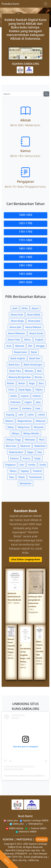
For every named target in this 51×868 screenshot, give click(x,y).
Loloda (41, 415)
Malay (11, 427)
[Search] (22, 94)
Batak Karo (14, 365)
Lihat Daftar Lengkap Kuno (25, 559)
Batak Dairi (35, 358)
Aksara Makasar (33, 327)
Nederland (40, 446)
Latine (31, 415)
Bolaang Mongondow (20, 377)
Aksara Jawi (15, 327)
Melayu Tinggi (14, 440)
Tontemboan (35, 477)
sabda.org (33, 860)
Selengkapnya (34, 824)
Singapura (10, 465)
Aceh (15, 308)
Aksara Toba (14, 340)
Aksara (35, 308)
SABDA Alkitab (15, 828)
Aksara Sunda (36, 333)
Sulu (22, 465)
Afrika (25, 308)
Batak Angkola (18, 358)
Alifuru (27, 340)
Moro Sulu (11, 446)
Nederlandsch (16, 452)
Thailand (37, 471)
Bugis (32, 383)
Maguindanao (25, 421)
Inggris (28, 402)
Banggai (40, 346)
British (22, 383)
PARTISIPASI (24, 839)
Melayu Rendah (31, 433)
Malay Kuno (24, 427)
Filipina (39, 390)
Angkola (39, 340)
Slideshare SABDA (26, 832)
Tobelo (21, 477)
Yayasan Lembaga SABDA (34, 820)
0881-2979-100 (14, 857)
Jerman (14, 408)
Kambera (27, 408)
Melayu (16, 433)
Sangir (38, 458)
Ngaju (30, 452)
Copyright (9, 844)
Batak (34, 352)
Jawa (38, 402)
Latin (21, 415)
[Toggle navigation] (46, 4)
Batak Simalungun (33, 365)
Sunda (43, 465)
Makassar (41, 421)
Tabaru (13, 471)
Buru (41, 383)
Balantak (20, 346)
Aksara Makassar (17, 333)
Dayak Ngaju (25, 390)
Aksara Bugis (17, 321)
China (11, 390)
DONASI (42, 839)
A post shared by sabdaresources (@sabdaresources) (27, 776)
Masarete (39, 427)
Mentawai (30, 440)
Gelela (14, 396)
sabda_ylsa (11, 820)
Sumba (32, 465)
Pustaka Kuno (10, 4)
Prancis (26, 458)
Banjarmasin (21, 352)
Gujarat (25, 396)
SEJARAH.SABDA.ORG (25, 64)
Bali (30, 346)
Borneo (39, 377)
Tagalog (25, 471)
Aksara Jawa (34, 321)
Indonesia (15, 402)
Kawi (38, 408)
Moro (42, 440)
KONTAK (8, 839)
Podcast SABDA (36, 828)
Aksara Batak (34, 315)
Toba (11, 477)
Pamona (14, 458)
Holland (37, 396)
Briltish (11, 383)
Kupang (10, 415)
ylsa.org (23, 860)
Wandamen (25, 483)
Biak (39, 371)
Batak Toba (15, 371)
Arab (9, 346)
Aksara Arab (17, 315)
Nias (40, 452)
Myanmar (25, 446)
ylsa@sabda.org (39, 857)
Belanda (29, 371)
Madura (9, 421)
